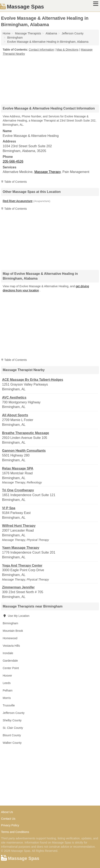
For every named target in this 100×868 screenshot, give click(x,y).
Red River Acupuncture (18, 201)
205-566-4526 (13, 161)
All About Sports (15, 415)
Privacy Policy (10, 825)
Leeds (7, 683)
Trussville (9, 705)
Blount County (12, 735)
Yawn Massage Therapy (21, 548)
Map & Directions (67, 50)
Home (7, 33)
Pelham (8, 690)
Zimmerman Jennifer (18, 587)
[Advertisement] (50, 79)
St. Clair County (13, 728)
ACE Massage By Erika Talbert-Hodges (33, 380)
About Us (7, 812)
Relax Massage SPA (18, 468)
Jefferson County (14, 713)
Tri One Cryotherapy (18, 490)
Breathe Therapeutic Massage (26, 433)
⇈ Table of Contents (14, 182)
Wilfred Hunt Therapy (19, 526)
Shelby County (12, 720)
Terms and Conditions (15, 832)
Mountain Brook (13, 631)
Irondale (8, 653)
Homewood (10, 638)
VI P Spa (9, 508)
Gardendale (10, 661)
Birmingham (10, 623)
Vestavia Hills (11, 646)
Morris (7, 698)
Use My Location (16, 616)
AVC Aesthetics (14, 397)
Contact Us (8, 819)
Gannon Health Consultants (24, 451)
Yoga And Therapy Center (22, 565)
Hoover (7, 676)
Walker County (12, 743)
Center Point (11, 668)
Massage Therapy (48, 172)
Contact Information (41, 50)
